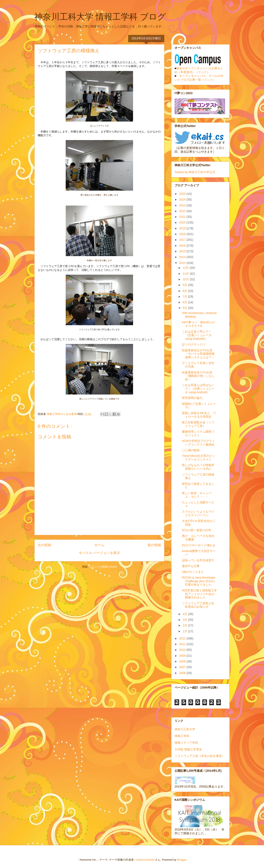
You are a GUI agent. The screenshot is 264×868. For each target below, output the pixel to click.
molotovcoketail (145, 860)
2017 (183, 240)
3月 (185, 620)
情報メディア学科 (186, 743)
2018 (183, 234)
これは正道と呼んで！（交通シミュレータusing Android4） (197, 335)
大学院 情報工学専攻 (188, 749)
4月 (185, 614)
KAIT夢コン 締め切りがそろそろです (198, 324)
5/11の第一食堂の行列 (197, 530)
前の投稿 (154, 545)
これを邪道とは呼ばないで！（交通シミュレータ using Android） (198, 389)
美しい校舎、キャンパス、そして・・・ (197, 495)
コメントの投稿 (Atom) (103, 567)
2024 (183, 199)
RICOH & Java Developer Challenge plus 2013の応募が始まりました (199, 581)
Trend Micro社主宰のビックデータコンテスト (199, 458)
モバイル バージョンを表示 (99, 553)
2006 (183, 673)
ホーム (99, 545)
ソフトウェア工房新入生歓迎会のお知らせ (198, 605)
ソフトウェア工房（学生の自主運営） (200, 756)
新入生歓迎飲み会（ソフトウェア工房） (198, 424)
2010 (183, 650)
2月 (185, 625)
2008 (183, 661)
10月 (186, 279)
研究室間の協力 (192, 398)
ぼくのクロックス (194, 344)
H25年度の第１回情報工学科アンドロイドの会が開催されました (199, 594)
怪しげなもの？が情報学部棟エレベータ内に (198, 467)
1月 (185, 631)
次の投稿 (44, 545)
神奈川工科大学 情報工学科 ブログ (100, 17)
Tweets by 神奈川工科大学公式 (195, 172)
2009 (183, 656)
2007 (183, 667)
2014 (183, 257)
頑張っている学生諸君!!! (198, 560)
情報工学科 (182, 736)
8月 (185, 291)
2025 (183, 194)
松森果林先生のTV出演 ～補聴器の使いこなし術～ (199, 376)
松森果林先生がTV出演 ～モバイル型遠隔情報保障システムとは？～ (199, 354)
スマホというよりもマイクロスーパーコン (198, 513)
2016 (183, 246)
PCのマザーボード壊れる (199, 545)
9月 (185, 285)
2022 (183, 211)
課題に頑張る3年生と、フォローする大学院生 (199, 415)
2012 (183, 638)
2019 (183, 228)
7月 (185, 297)
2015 (183, 251)
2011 (183, 644)
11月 (186, 274)
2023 (183, 205)
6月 (185, 302)
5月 (185, 308)
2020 (183, 222)
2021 (183, 217)
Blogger (182, 860)
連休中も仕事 (191, 566)
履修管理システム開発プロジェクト (198, 433)
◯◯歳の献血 (191, 450)
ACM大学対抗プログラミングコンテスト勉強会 (198, 443)
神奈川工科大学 (185, 729)
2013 (183, 263)
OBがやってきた (193, 572)
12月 (186, 268)
